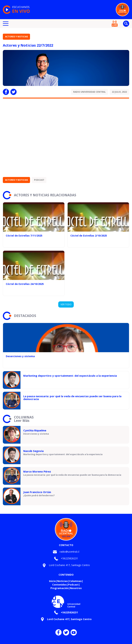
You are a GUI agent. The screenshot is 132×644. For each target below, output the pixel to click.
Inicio (52, 581)
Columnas (75, 581)
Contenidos (59, 585)
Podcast (39, 180)
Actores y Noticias (16, 37)
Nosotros (76, 588)
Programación (59, 588)
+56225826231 (69, 558)
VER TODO (66, 304)
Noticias (62, 581)
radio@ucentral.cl (69, 552)
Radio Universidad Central (89, 92)
